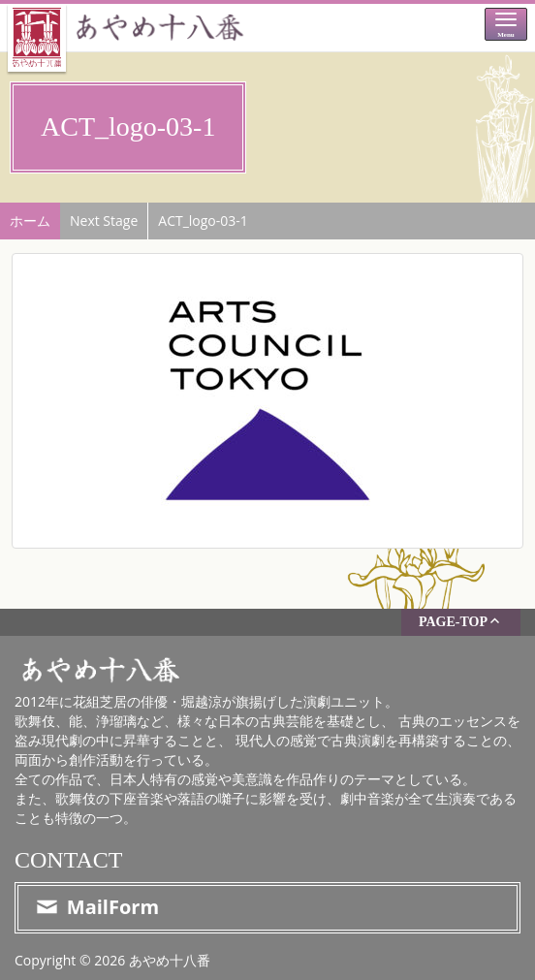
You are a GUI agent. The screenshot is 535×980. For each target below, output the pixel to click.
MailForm (96, 907)
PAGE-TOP (461, 621)
